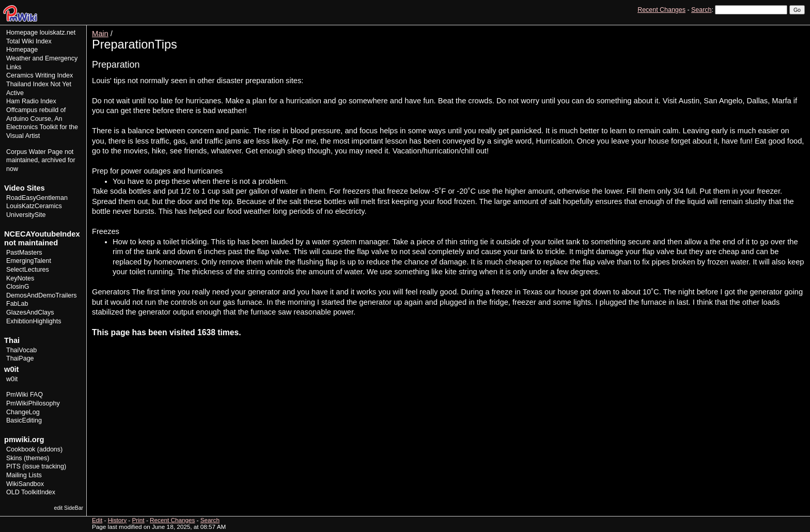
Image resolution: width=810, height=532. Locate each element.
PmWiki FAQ (25, 395)
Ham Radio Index (31, 101)
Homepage (22, 33)
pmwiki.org (24, 440)
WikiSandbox (25, 484)
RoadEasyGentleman (37, 198)
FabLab (17, 304)
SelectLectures (28, 270)
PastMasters (24, 253)
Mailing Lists (24, 475)
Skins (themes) (28, 458)
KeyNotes (20, 278)
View (733, 29)
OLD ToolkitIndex (31, 492)
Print (796, 29)
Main (100, 34)
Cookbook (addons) (34, 449)
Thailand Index (27, 84)
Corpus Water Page (34, 152)
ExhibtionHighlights (34, 321)
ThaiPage (20, 358)
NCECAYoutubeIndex (42, 234)
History (773, 29)
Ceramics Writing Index (40, 75)
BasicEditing (24, 420)
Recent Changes (661, 10)
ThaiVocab (21, 350)
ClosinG (18, 287)
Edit (752, 29)
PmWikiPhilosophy (33, 403)
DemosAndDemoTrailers (42, 295)
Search (701, 10)
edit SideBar (68, 508)
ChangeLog (23, 412)
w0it (12, 379)
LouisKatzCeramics (34, 206)
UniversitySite (26, 215)
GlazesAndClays (30, 312)
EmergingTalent (29, 261)
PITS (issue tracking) (36, 466)
